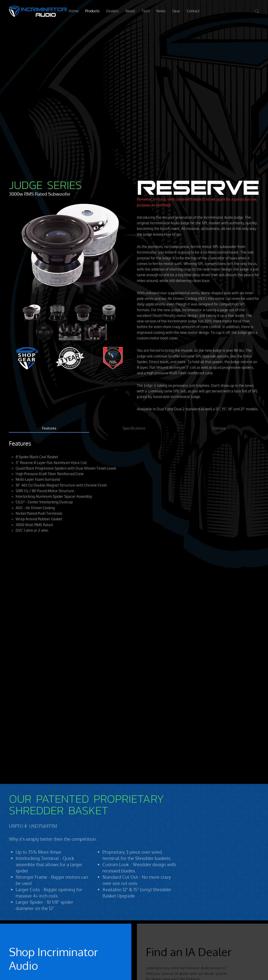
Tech (146, 11)
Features (49, 428)
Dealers (112, 11)
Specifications (134, 428)
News (161, 11)
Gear (176, 11)
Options (219, 428)
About (130, 11)
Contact (193, 11)
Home (74, 11)
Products (92, 11)
